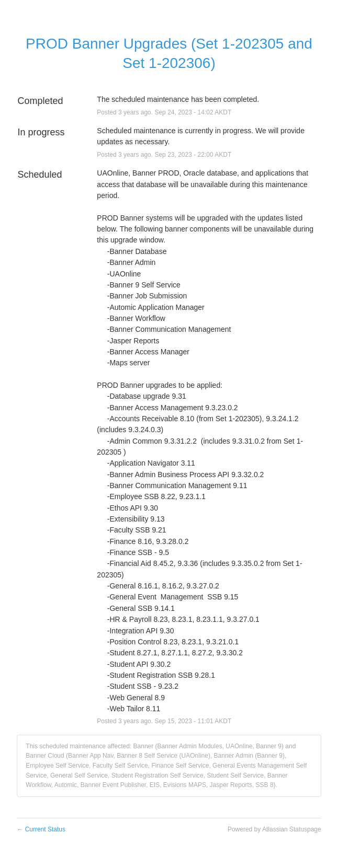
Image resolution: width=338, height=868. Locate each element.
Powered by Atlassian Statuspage (274, 829)
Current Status (41, 829)
